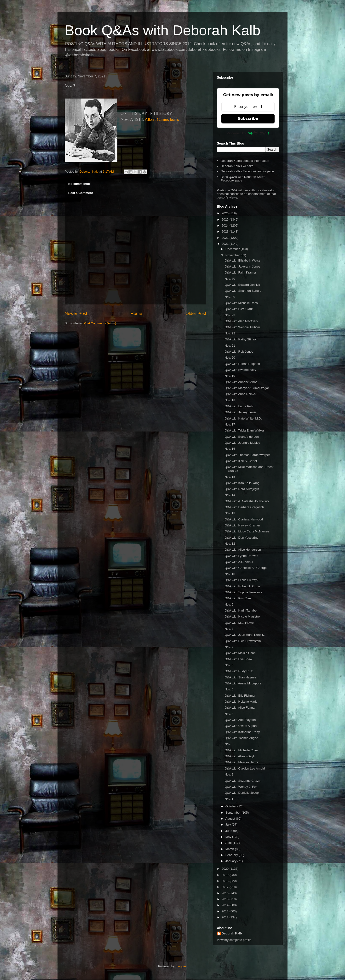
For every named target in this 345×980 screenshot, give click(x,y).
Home (136, 314)
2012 (226, 917)
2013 (226, 911)
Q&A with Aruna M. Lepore (243, 683)
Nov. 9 (229, 604)
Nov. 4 (229, 714)
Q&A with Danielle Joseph (242, 793)
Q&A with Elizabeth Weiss (242, 260)
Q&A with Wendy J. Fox (241, 787)
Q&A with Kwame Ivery (240, 370)
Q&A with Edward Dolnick (242, 285)
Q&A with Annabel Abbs (241, 382)
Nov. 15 (230, 477)
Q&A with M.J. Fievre (239, 623)
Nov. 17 (230, 424)
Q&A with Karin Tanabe (240, 610)
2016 (226, 893)
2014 (226, 905)
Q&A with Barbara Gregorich (244, 507)
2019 (226, 875)
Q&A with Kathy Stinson (241, 339)
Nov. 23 (230, 315)
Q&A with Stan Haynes (240, 677)
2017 (226, 887)
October (231, 806)
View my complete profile (234, 940)
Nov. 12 (230, 544)
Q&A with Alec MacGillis (241, 321)
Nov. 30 (230, 279)
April (229, 843)
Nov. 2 (229, 774)
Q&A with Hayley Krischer (242, 525)
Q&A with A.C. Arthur (239, 562)
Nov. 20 (230, 358)
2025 (226, 219)
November (233, 255)
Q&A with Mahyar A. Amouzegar (247, 388)
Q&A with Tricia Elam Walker (244, 430)
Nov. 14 (230, 495)
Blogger (181, 966)
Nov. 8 (229, 629)
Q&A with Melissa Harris (241, 762)
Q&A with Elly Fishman (240, 696)
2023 (226, 231)
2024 (226, 225)
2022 (226, 238)
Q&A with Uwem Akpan (241, 726)
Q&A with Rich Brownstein (243, 641)
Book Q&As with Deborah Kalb (163, 30)
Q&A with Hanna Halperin (242, 364)
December (233, 249)
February (232, 855)
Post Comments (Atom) (100, 323)
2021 (226, 244)
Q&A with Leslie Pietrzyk (241, 580)
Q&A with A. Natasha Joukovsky (247, 501)
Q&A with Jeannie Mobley (242, 443)
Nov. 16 (230, 449)
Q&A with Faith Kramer (240, 272)
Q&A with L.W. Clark (239, 309)
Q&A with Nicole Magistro (242, 616)
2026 (226, 213)
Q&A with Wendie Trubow (242, 327)
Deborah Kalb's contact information (245, 161)
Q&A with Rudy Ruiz (239, 671)
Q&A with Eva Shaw (238, 659)
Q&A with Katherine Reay (242, 732)
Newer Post (76, 314)
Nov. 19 (230, 376)
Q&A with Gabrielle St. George (246, 568)
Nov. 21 (230, 346)
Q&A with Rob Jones (239, 352)
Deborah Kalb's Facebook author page (247, 171)
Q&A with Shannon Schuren (244, 291)
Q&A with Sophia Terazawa (243, 592)
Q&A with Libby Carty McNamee (247, 531)
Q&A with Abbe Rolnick (240, 394)
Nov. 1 (229, 799)
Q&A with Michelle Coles (241, 750)
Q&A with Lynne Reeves (241, 556)
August (231, 819)
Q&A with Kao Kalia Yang (242, 483)
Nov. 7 (229, 647)
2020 (226, 869)
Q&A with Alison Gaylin (240, 756)
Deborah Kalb (232, 933)
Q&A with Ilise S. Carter (241, 461)
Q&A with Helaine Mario (241, 702)
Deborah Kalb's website (237, 166)
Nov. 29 (230, 297)
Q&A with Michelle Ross (241, 303)
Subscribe (248, 119)
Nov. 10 (230, 574)
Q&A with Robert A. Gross (242, 586)
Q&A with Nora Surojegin (242, 489)
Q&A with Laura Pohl (239, 406)
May (229, 837)
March (230, 849)
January (231, 861)
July (229, 825)
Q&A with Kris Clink (238, 598)
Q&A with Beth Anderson (241, 437)
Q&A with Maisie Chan (240, 653)
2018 (226, 881)
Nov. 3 (229, 744)
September (233, 813)
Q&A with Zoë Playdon (240, 720)
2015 (226, 899)
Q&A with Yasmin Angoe (241, 738)
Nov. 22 (230, 333)
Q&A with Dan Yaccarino (241, 538)
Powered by (248, 133)
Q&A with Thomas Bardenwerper (247, 455)
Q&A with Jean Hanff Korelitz (244, 635)
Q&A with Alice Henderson (243, 550)
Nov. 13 (230, 513)
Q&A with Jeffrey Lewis (240, 412)
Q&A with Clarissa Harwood (244, 519)
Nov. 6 (229, 665)
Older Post (196, 314)
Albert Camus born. (162, 119)
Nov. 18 (230, 400)
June (229, 831)
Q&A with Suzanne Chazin (243, 781)
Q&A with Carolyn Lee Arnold (245, 768)
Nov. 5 (229, 689)
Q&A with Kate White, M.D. (243, 418)
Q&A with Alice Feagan (240, 708)
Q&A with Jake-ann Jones (242, 266)
